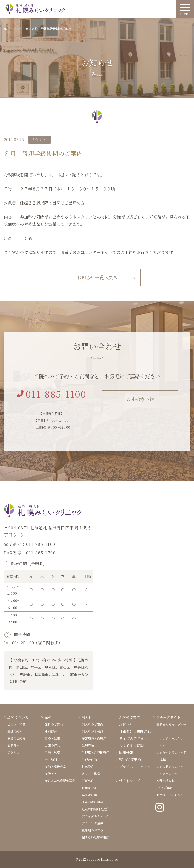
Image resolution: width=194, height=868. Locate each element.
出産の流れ (52, 745)
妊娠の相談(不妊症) (95, 809)
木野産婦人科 (165, 781)
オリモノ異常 (91, 774)
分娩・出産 (52, 738)
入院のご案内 (130, 717)
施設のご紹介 (16, 738)
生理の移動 (89, 759)
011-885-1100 (52, 394)
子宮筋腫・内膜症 (94, 738)
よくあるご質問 (131, 745)
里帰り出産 (52, 752)
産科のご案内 (54, 724)
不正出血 (88, 781)
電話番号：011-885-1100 (30, 544)
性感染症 (88, 766)
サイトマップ (129, 781)
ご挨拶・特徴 (16, 724)
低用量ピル (89, 788)
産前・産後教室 (55, 766)
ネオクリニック (167, 774)
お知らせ (126, 724)
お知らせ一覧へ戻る (97, 277)
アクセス (13, 752)
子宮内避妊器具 (92, 802)
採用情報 (126, 753)
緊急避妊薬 (89, 795)
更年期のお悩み (92, 830)
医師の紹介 (15, 731)
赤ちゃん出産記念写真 (60, 781)
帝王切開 (51, 759)
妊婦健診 (51, 731)
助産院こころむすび (170, 795)
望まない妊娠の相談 (95, 837)
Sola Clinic (164, 788)
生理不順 (88, 745)
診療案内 (13, 745)
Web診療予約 (140, 399)
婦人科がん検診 (92, 731)
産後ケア (51, 774)
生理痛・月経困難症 (95, 752)
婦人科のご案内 (92, 724)
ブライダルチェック (95, 816)
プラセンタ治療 (92, 823)
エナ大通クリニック (170, 766)
